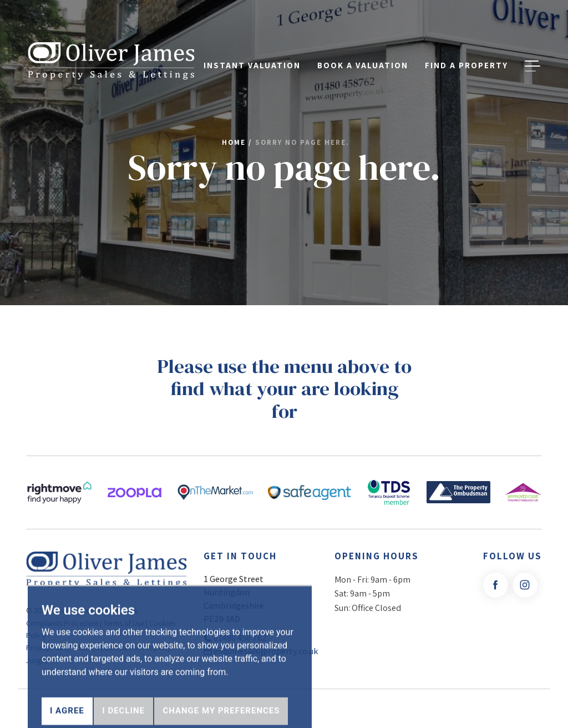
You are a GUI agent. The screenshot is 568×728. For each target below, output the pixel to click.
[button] (532, 47)
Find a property (466, 46)
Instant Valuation (252, 46)
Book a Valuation (363, 46)
